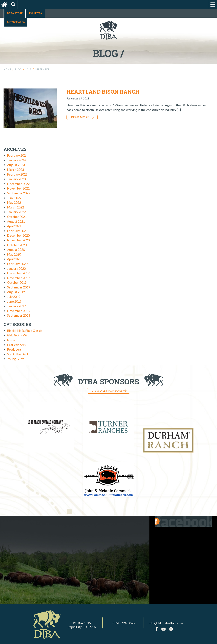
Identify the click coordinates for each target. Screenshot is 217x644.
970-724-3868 (125, 617)
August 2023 (16, 165)
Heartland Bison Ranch (103, 92)
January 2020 (16, 268)
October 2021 (17, 217)
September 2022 (19, 193)
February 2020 (17, 264)
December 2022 (18, 184)
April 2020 (14, 259)
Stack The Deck (18, 354)
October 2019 (17, 282)
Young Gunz (15, 359)
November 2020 (18, 240)
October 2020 (17, 245)
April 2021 (14, 226)
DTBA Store (15, 13)
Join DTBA (35, 13)
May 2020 (14, 254)
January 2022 (16, 212)
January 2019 (16, 306)
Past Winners (16, 345)
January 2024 (16, 160)
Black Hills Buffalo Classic (25, 331)
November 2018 (18, 311)
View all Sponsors (109, 390)
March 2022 (15, 207)
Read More (83, 117)
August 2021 (16, 221)
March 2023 (15, 170)
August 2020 (16, 250)
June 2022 (14, 198)
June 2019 (14, 301)
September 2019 (19, 287)
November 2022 (18, 188)
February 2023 (17, 174)
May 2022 (14, 202)
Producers (14, 349)
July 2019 (14, 297)
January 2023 (16, 179)
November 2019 (18, 278)
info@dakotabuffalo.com (166, 617)
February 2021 (17, 231)
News (11, 340)
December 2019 (18, 273)
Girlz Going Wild (18, 335)
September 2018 (19, 315)
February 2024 (17, 155)
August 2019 (16, 292)
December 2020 (18, 235)
